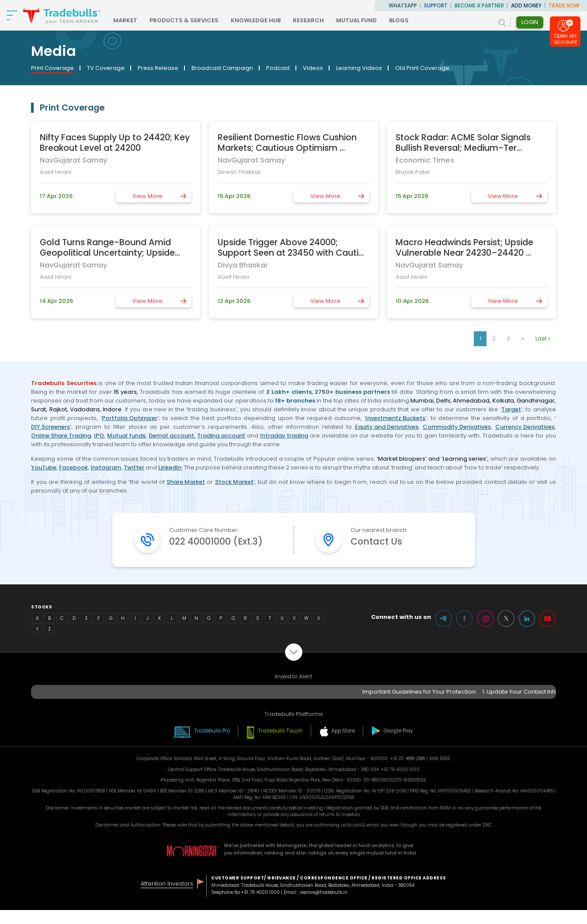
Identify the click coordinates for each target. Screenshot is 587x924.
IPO (99, 436)
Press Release (158, 68)
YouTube (44, 467)
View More (148, 196)
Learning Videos (359, 68)
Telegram (443, 633)
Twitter (134, 467)
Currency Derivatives (525, 427)
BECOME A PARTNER (479, 6)
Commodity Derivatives (457, 427)
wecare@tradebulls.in (324, 907)
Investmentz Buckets (395, 418)
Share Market (186, 482)
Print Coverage (52, 68)
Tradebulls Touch (281, 745)
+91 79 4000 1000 (260, 907)
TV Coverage (106, 68)
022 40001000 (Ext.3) (218, 549)
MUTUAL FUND (367, 20)
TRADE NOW (564, 6)
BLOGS (410, 20)
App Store (344, 745)
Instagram (106, 467)
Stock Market (234, 482)
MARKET (136, 20)
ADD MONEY (526, 6)
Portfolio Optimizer (130, 418)
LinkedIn (170, 467)
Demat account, (172, 436)
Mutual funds (126, 436)
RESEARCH (319, 20)
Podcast (278, 68)
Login (530, 22)
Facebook (73, 467)
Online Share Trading (61, 436)
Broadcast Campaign (222, 68)
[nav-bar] (12, 15)
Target (511, 409)
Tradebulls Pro (211, 745)
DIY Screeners (50, 427)
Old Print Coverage (422, 68)
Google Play (400, 745)
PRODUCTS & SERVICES (195, 20)
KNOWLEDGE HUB (267, 20)
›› (523, 339)
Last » (543, 339)
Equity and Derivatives (387, 427)
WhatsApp (403, 6)
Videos (313, 68)
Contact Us (378, 542)
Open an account (565, 41)
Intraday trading (284, 436)
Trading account (221, 436)
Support (436, 6)
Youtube (548, 633)
